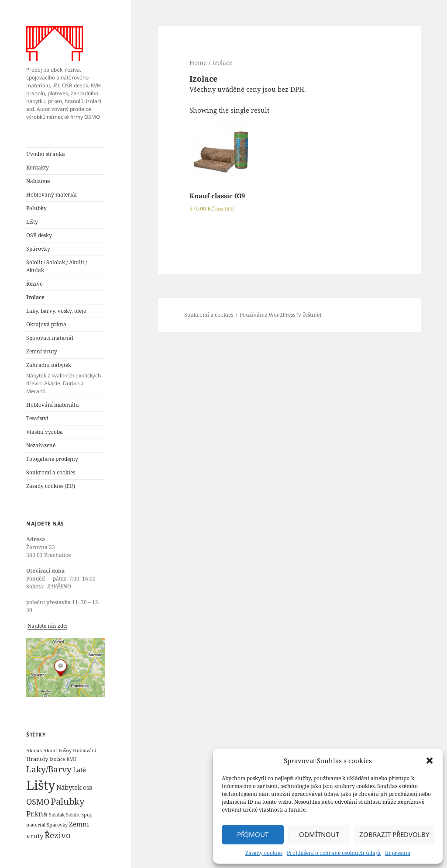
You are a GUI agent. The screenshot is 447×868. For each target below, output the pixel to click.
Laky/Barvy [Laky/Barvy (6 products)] (49, 769)
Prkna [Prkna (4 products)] (37, 814)
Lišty (32, 222)
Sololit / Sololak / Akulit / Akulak (57, 266)
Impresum (398, 853)
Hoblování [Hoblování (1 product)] (85, 750)
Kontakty (38, 168)
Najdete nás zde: (47, 626)
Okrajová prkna (46, 324)
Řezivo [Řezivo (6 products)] (58, 835)
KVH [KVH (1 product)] (72, 759)
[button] (430, 761)
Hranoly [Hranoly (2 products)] (37, 759)
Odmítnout (319, 834)
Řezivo (34, 284)
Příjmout (253, 834)
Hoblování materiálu (53, 405)
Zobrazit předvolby (394, 834)
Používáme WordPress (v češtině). (281, 315)
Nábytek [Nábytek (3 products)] (69, 787)
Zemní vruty (42, 351)
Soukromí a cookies (51, 472)
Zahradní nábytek (66, 378)
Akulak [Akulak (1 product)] (34, 750)
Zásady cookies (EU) (51, 486)
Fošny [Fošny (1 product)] (65, 750)
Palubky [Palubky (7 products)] (67, 801)
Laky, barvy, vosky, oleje (56, 311)
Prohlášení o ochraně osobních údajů (334, 853)
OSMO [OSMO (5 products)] (38, 802)
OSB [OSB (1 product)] (88, 788)
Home (198, 63)
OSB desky (39, 235)
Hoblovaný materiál (52, 195)
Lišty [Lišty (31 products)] (41, 785)
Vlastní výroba (45, 432)
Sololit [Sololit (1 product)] (73, 815)
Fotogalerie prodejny (52, 459)
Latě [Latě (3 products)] (79, 770)
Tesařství (37, 418)
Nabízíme (38, 181)
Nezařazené (41, 445)
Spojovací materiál (50, 338)
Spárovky (38, 249)
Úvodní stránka (46, 154)
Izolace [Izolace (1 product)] (57, 759)
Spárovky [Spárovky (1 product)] (57, 825)
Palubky (36, 208)
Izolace (35, 297)
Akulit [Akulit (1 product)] (50, 750)
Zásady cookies (264, 853)
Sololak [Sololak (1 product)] (57, 815)
